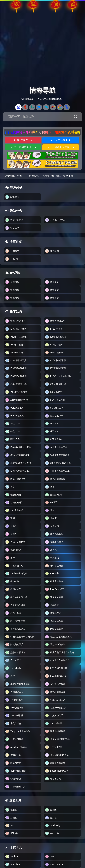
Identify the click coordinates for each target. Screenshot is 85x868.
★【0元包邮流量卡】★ (23, 147)
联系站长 (10, 176)
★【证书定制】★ (61, 140)
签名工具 (68, 176)
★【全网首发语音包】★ (61, 147)
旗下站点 (56, 176)
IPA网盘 (45, 176)
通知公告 (22, 176)
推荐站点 (34, 176)
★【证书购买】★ (23, 140)
